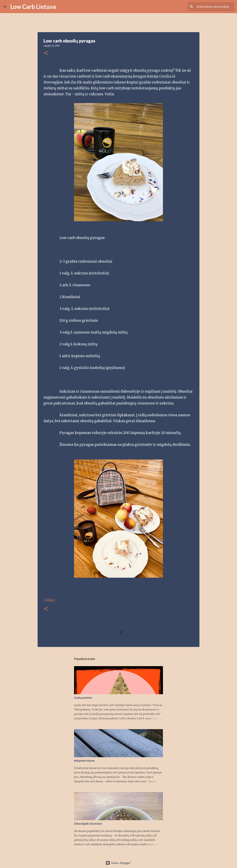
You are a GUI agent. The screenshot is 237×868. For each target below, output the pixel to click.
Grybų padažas (83, 698)
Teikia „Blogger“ (118, 863)
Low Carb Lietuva (33, 7)
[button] (46, 53)
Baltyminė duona (84, 761)
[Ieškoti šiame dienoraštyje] (215, 7)
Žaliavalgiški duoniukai (88, 824)
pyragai (50, 600)
